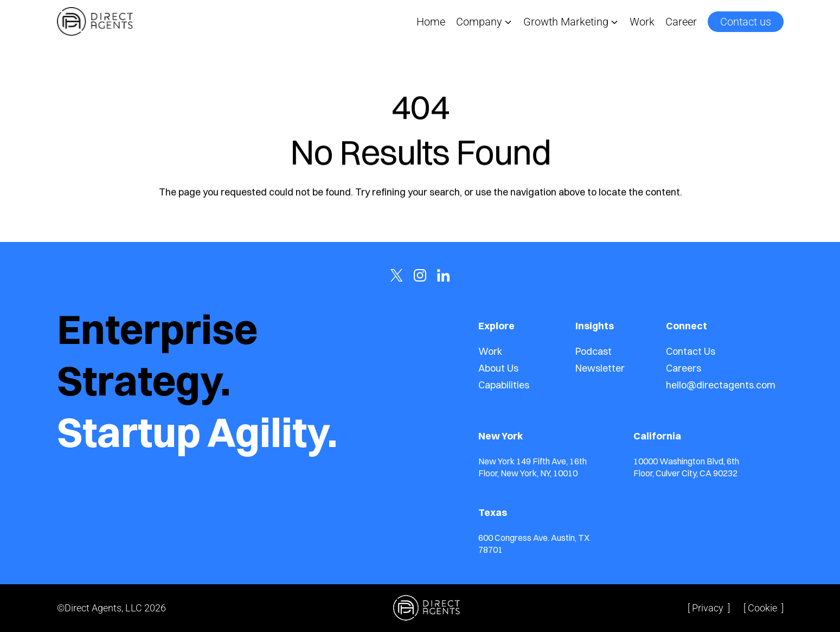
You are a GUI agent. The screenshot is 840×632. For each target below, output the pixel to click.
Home (431, 22)
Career (681, 22)
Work (642, 22)
